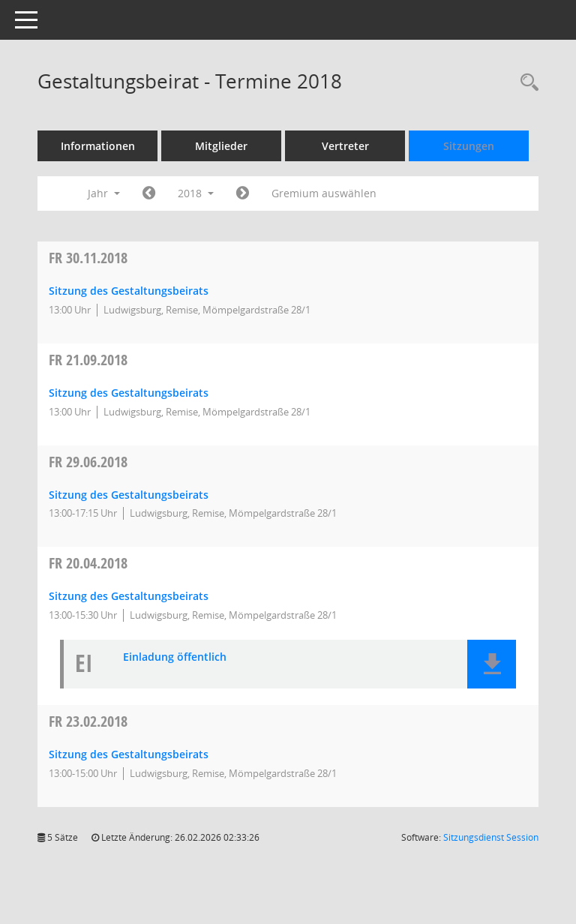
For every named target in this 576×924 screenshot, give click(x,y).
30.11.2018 (88, 258)
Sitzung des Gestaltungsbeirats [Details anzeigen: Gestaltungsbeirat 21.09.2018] (129, 393)
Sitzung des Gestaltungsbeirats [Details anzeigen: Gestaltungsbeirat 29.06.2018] (129, 495)
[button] (492, 664)
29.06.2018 (88, 462)
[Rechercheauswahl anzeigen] (526, 83)
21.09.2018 (88, 360)
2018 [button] (196, 193)
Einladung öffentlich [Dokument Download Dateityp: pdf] (175, 657)
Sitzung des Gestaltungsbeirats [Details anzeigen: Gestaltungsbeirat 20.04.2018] (129, 596)
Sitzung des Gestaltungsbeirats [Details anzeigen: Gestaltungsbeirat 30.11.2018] (129, 291)
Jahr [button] (104, 193)
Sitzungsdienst (491, 837)
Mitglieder (221, 146)
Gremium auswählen (324, 193)
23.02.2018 (88, 721)
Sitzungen (469, 146)
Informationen (98, 146)
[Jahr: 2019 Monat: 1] (243, 193)
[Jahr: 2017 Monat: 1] (149, 193)
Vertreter (345, 146)
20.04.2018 (88, 563)
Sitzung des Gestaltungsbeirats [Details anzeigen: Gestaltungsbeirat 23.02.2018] (129, 754)
